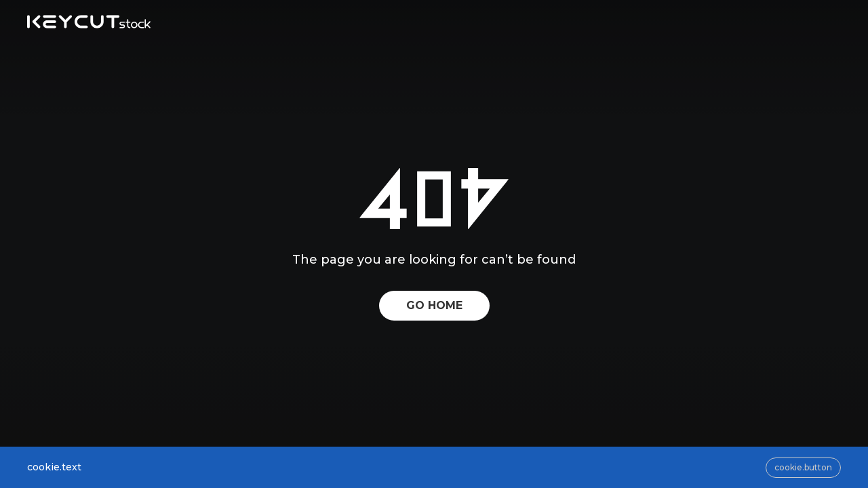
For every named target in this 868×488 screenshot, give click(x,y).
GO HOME (434, 305)
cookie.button (803, 467)
